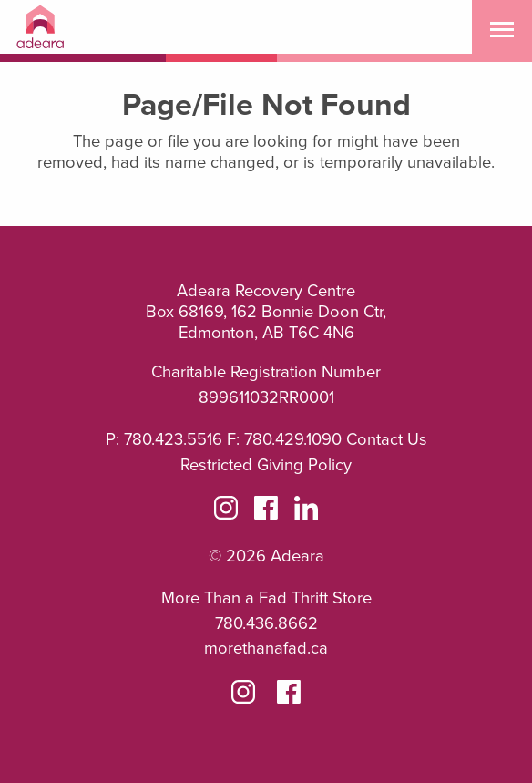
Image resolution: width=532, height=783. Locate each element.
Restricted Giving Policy (266, 465)
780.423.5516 (173, 439)
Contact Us (387, 439)
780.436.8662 (266, 623)
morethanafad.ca (266, 648)
